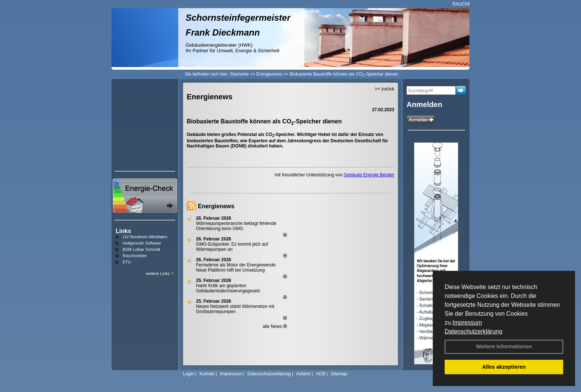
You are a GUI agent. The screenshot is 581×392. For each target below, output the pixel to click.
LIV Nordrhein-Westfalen (145, 237)
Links (123, 231)
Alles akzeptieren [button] (504, 367)
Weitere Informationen (504, 346)
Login (188, 374)
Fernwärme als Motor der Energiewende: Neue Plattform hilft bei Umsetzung (236, 268)
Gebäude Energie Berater (369, 175)
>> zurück (384, 89)
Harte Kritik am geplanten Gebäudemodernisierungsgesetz (228, 288)
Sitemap (339, 374)
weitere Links (160, 273)
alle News (275, 326)
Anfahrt (303, 374)
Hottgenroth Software (142, 243)
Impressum (467, 323)
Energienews (216, 206)
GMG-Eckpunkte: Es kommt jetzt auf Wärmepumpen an (232, 247)
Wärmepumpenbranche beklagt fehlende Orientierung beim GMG (236, 226)
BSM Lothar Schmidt (141, 249)
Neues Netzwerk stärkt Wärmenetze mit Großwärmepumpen (235, 309)
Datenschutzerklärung (474, 331)
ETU (127, 262)
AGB (321, 374)
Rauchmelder (135, 256)
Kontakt (207, 374)
